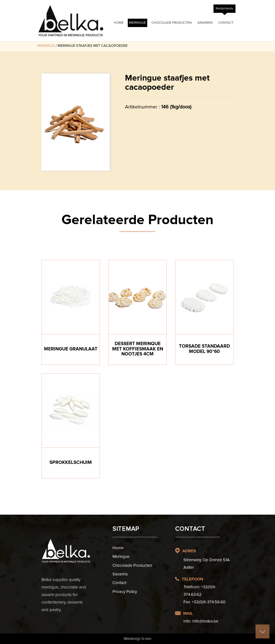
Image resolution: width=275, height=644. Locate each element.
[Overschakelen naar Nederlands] (224, 9)
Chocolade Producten (172, 23)
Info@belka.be (205, 621)
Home (119, 23)
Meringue (137, 23)
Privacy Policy (125, 592)
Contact (226, 23)
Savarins (205, 23)
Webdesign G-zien (137, 639)
